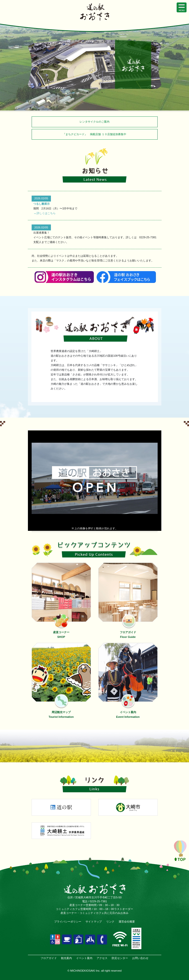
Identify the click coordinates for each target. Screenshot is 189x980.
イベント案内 (84, 958)
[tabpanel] (95, 64)
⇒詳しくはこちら (44, 213)
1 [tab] (87, 92)
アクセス (102, 958)
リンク (110, 922)
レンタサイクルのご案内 (94, 122)
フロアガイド (49, 958)
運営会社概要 (127, 922)
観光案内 (66, 958)
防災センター (120, 958)
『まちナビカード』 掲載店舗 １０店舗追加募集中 (94, 134)
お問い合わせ (140, 958)
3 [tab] (102, 92)
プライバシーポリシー (68, 922)
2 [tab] (95, 92)
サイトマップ (94, 922)
